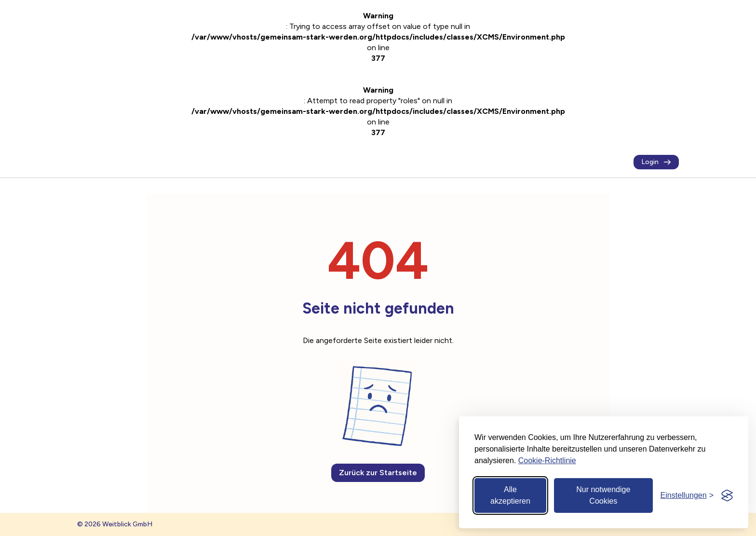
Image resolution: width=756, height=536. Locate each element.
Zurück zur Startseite (378, 473)
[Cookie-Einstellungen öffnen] (687, 495)
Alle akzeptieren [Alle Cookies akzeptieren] (510, 495)
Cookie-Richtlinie (547, 460)
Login (656, 162)
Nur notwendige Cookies (603, 495)
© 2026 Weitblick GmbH (115, 524)
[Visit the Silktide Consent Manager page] (727, 495)
